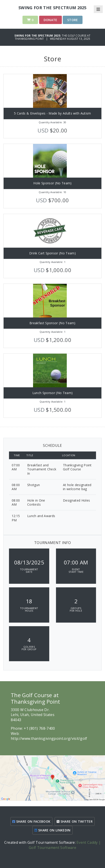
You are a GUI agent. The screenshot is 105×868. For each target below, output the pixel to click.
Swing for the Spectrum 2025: (38, 36)
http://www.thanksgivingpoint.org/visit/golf (49, 738)
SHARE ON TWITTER (75, 821)
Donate (50, 20)
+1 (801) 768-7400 (39, 728)
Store (73, 20)
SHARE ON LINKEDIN (52, 830)
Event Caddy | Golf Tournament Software (65, 845)
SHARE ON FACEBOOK (31, 821)
